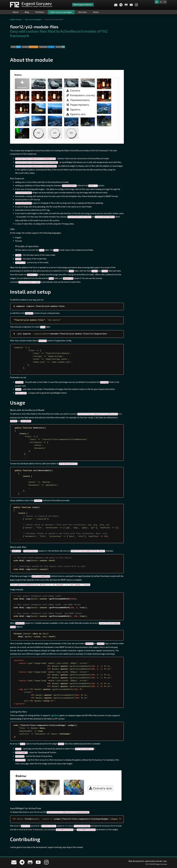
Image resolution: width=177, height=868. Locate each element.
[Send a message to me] (116, 5)
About (15, 12)
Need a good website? (83, 4)
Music (96, 12)
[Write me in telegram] (121, 6)
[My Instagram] (136, 6)
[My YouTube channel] (131, 6)
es (161, 2)
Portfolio (40, 12)
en (157, 2)
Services (83, 12)
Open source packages (61, 12)
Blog (27, 12)
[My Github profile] (126, 6)
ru (165, 2)
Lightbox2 (55, 715)
